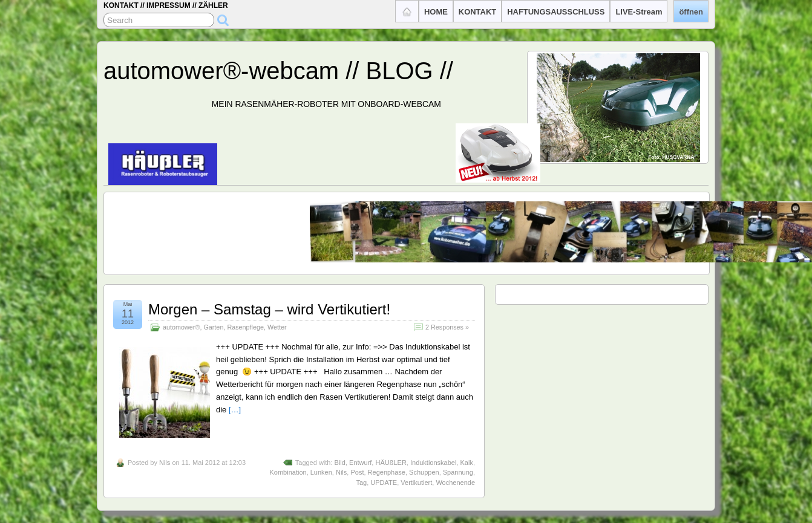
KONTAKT (477, 12)
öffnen (691, 12)
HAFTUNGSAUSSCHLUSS (556, 12)
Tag (361, 482)
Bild (340, 463)
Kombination (288, 472)
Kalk (467, 463)
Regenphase (387, 472)
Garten (213, 327)
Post (357, 472)
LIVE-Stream (639, 12)
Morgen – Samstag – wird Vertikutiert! (269, 309)
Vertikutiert (416, 482)
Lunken (321, 472)
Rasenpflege (245, 327)
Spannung (458, 472)
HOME (436, 12)
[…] (235, 410)
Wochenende (455, 482)
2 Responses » (447, 327)
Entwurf (360, 463)
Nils (165, 463)
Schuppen (424, 472)
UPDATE (384, 482)
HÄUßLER (391, 463)
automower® (181, 327)
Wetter (277, 327)
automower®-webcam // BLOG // (278, 71)
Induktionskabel (433, 463)
